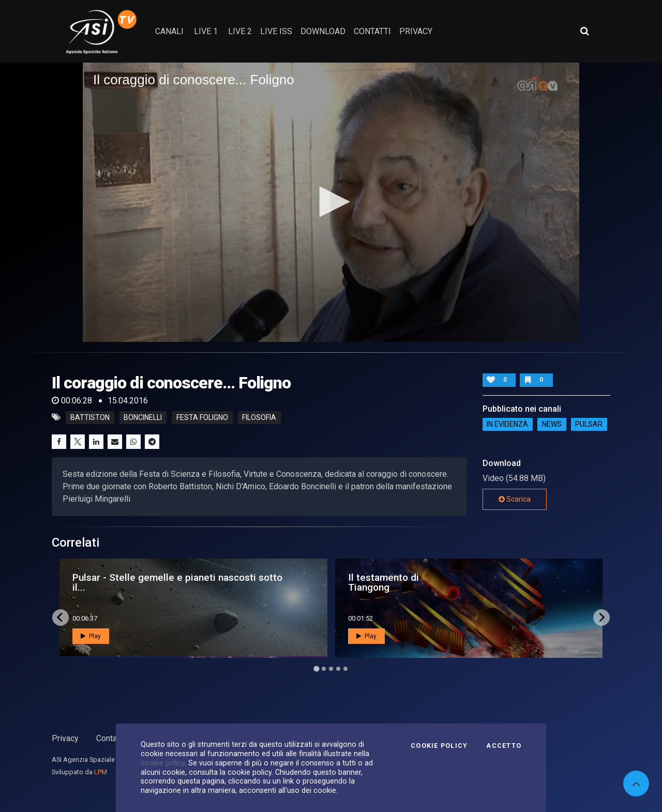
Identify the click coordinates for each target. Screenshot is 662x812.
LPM (101, 772)
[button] (331, 202)
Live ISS (276, 31)
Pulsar (589, 425)
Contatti (110, 738)
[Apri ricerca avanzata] (584, 31)
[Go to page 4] (338, 669)
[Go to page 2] (324, 669)
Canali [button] (169, 31)
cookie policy (163, 763)
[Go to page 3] (331, 669)
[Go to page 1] (316, 668)
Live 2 (240, 31)
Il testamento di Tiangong (383, 582)
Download (323, 31)
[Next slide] (601, 618)
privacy (416, 31)
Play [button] (91, 636)
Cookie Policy (439, 746)
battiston (90, 417)
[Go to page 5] (345, 669)
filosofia (259, 417)
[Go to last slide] (61, 618)
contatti (372, 31)
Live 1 (206, 31)
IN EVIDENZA (507, 425)
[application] (331, 202)
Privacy (65, 738)
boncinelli (143, 417)
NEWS (552, 425)
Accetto (504, 746)
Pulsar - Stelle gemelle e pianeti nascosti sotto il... (177, 582)
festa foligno (202, 417)
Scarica (515, 499)
